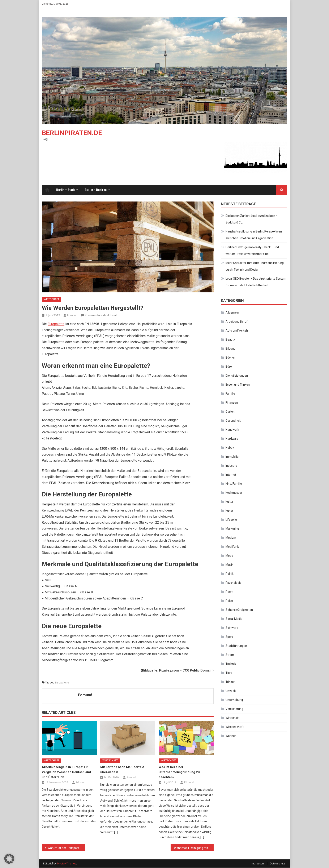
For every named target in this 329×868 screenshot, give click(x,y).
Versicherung (234, 709)
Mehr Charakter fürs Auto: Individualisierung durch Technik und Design (255, 267)
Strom (230, 655)
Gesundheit (233, 421)
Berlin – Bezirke (96, 190)
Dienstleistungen (237, 376)
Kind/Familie (234, 484)
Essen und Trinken (238, 385)
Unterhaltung (234, 700)
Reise (229, 601)
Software (232, 628)
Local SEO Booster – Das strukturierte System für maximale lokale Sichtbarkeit (256, 282)
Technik (231, 664)
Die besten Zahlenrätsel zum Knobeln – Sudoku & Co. (252, 220)
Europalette (56, 324)
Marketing (232, 529)
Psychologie (234, 583)
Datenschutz (277, 864)
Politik (230, 574)
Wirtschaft (52, 300)
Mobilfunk (232, 547)
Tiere (229, 673)
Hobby (230, 448)
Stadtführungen (236, 646)
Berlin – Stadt (65, 190)
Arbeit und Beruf (237, 322)
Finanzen (232, 403)
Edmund (72, 315)
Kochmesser (234, 493)
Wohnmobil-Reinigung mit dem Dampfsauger (194, 848)
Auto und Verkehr (237, 331)
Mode (229, 556)
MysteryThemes (67, 864)
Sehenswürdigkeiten (239, 610)
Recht (229, 592)
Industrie (231, 466)
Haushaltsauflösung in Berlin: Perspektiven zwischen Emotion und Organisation (254, 235)
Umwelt (231, 691)
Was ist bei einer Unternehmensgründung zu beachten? (179, 772)
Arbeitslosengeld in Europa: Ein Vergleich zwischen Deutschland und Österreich (66, 772)
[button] (9, 859)
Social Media (234, 619)
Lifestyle (231, 520)
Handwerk (232, 430)
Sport (229, 637)
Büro (229, 367)
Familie (230, 394)
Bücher (230, 358)
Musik (229, 565)
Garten (230, 412)
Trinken (230, 682)
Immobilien (233, 457)
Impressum (258, 864)
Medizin (231, 538)
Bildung (230, 349)
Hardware (232, 439)
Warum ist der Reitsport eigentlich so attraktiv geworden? (66, 848)
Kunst (229, 511)
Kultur (229, 502)
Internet (231, 475)
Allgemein (232, 313)
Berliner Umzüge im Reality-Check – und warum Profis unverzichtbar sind (252, 251)
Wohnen (231, 736)
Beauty (230, 340)
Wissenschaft (235, 727)
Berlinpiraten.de (72, 133)
